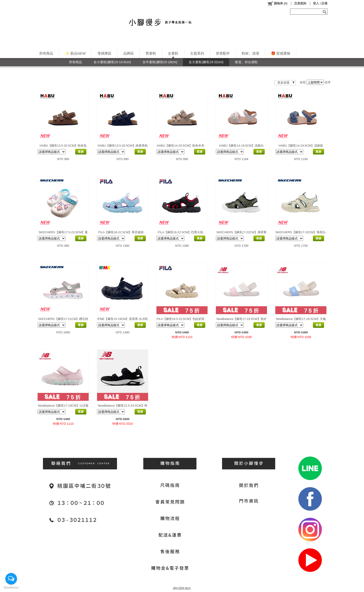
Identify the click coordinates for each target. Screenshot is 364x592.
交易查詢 (300, 3)
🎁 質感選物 (281, 53)
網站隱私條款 (182, 588)
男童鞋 (151, 53)
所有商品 (46, 53)
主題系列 (197, 53)
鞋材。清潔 (250, 53)
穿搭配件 (223, 53)
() (277, 3)
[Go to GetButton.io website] (11, 587)
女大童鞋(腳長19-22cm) (206, 62)
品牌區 (128, 53)
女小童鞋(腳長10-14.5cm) (112, 62)
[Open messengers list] (11, 579)
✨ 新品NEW (75, 53)
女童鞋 (173, 53)
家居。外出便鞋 (246, 62)
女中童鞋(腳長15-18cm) (160, 62)
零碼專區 (104, 53)
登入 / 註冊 (320, 3)
